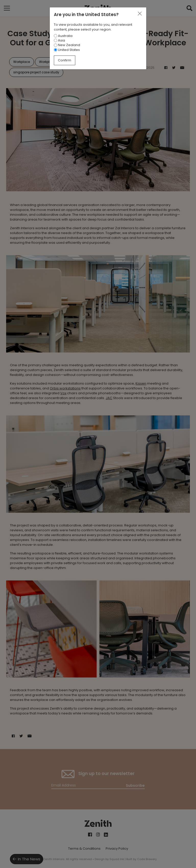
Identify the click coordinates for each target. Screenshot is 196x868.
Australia (63, 36)
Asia (59, 40)
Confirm (65, 60)
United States (67, 50)
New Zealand (67, 45)
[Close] (140, 14)
